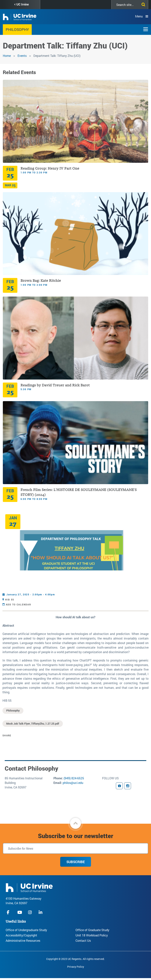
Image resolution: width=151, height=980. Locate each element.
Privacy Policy (76, 967)
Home (7, 56)
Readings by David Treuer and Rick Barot (55, 385)
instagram (30, 912)
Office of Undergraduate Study (26, 930)
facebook (9, 912)
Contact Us (83, 940)
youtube (20, 912)
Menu (139, 16)
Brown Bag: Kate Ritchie (41, 281)
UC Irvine (23, 4)
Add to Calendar (18, 604)
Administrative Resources (23, 940)
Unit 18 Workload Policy (92, 935)
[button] (75, 823)
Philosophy (17, 29)
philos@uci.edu (73, 783)
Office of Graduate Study (92, 930)
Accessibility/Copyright (21, 935)
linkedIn (41, 912)
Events (22, 56)
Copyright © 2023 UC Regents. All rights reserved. (75, 959)
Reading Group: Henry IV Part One (50, 168)
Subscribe (76, 862)
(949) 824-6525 (74, 778)
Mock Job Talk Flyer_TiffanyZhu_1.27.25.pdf (33, 724)
